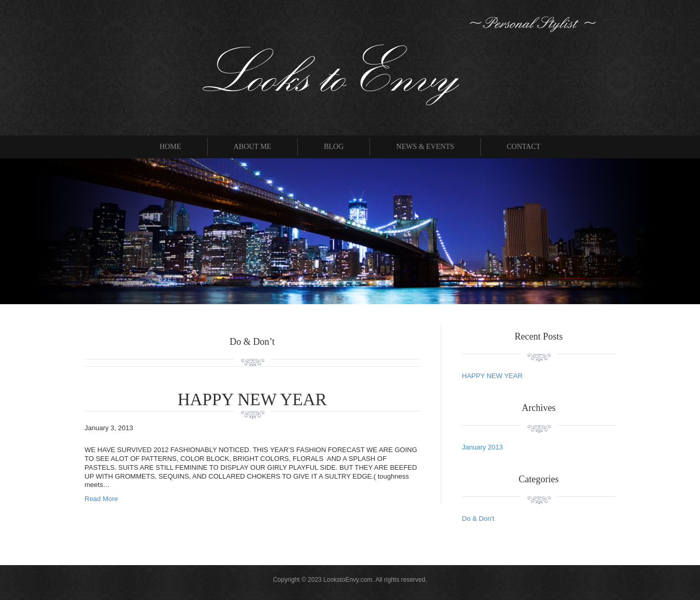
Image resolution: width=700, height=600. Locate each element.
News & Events (425, 147)
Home (170, 147)
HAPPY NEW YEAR (252, 399)
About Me (252, 147)
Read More (101, 499)
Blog (334, 147)
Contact (524, 147)
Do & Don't (478, 518)
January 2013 (483, 447)
